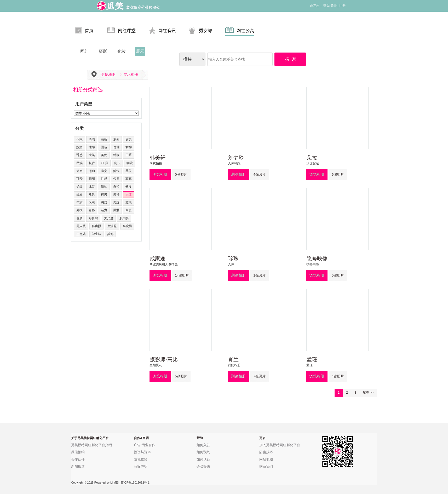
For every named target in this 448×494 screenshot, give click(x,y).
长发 (129, 187)
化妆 (122, 51)
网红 (84, 51)
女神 (129, 147)
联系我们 (266, 466)
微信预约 (78, 452)
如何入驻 (203, 445)
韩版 (116, 155)
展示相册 (131, 75)
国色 (104, 147)
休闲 (79, 171)
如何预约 (203, 452)
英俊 (129, 171)
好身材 (93, 218)
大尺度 (109, 218)
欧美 (92, 155)
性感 (92, 147)
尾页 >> (368, 393)
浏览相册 (160, 174)
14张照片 (182, 275)
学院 (130, 163)
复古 (92, 163)
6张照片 (338, 174)
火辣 (92, 202)
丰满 (79, 202)
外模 (79, 210)
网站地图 (266, 459)
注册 (342, 6)
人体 (129, 194)
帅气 (116, 171)
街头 (117, 163)
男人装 (81, 226)
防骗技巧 (266, 452)
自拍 (116, 187)
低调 (79, 218)
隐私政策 (141, 459)
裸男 (104, 194)
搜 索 (291, 59)
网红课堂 (121, 30)
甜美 (129, 139)
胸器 (104, 202)
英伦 (104, 155)
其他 (110, 234)
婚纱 (79, 187)
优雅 (116, 147)
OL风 (105, 163)
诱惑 (79, 155)
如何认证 (203, 459)
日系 (129, 155)
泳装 (92, 187)
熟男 (92, 194)
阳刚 (92, 179)
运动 (92, 171)
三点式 (81, 234)
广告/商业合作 (145, 445)
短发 (79, 194)
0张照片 (181, 174)
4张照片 (259, 174)
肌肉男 (124, 218)
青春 (92, 210)
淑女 (104, 171)
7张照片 (259, 376)
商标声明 (141, 466)
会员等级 (203, 466)
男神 (116, 194)
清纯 (92, 139)
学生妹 (96, 234)
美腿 (116, 202)
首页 (84, 30)
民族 (79, 163)
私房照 (96, 226)
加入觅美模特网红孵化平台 (280, 445)
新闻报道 (78, 466)
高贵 (129, 210)
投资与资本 (142, 452)
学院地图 (108, 75)
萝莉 (116, 139)
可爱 (79, 179)
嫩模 (129, 202)
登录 (334, 6)
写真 (129, 179)
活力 (104, 210)
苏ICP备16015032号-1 (135, 482)
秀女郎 (201, 30)
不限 (79, 139)
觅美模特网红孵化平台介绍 (91, 445)
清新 (104, 139)
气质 (116, 179)
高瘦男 (127, 226)
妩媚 (79, 147)
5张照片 (338, 275)
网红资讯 (162, 30)
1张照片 (259, 275)
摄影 (103, 51)
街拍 (104, 187)
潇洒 (116, 210)
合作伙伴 (78, 459)
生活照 (112, 226)
